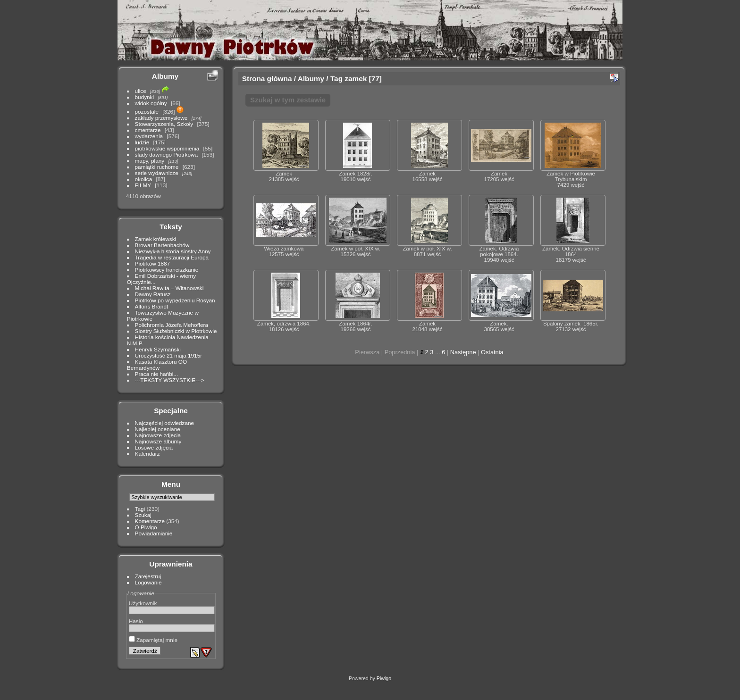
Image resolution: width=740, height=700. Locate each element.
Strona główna (267, 79)
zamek (356, 79)
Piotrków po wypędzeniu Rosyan (175, 300)
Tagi (140, 509)
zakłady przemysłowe (161, 118)
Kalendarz (147, 454)
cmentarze (148, 130)
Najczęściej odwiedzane (165, 423)
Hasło (136, 621)
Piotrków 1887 (153, 263)
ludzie (142, 142)
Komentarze (150, 521)
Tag (336, 79)
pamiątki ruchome (157, 167)
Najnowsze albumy (158, 441)
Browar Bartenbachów (162, 245)
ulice (141, 91)
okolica (144, 179)
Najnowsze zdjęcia (158, 435)
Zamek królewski (156, 239)
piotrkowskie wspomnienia (167, 148)
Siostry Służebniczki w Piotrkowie (176, 331)
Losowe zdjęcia (154, 447)
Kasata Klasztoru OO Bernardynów (157, 365)
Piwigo (384, 678)
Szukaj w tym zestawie (288, 100)
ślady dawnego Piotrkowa (166, 154)
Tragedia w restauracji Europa (172, 257)
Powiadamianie (154, 533)
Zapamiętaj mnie (153, 640)
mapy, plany (150, 161)
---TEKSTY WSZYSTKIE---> (170, 380)
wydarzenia (149, 136)
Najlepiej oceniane (158, 429)
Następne (463, 352)
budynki (145, 97)
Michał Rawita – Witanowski (169, 288)
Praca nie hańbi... (157, 374)
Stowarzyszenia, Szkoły (164, 124)
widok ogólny (151, 103)
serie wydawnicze (157, 173)
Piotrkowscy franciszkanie (167, 270)
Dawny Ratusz (153, 294)
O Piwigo (146, 527)
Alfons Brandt (152, 306)
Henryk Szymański (158, 349)
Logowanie (148, 582)
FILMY (143, 185)
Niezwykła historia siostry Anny (173, 251)
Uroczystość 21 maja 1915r (169, 355)
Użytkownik (143, 603)
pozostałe (147, 112)
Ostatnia (492, 352)
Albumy (165, 76)
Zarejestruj (148, 576)
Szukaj (143, 515)
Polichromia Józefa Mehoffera (172, 325)
